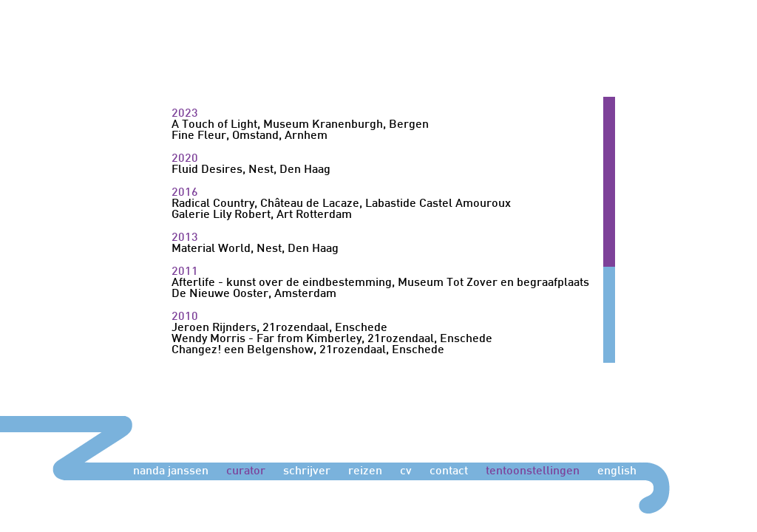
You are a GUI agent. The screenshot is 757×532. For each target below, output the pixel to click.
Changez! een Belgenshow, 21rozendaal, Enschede (308, 351)
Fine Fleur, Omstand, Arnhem (249, 136)
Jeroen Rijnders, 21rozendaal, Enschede (279, 328)
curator (246, 472)
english (617, 472)
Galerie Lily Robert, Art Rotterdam (262, 215)
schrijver (307, 472)
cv (406, 472)
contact (449, 472)
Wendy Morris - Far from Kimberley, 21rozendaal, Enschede (332, 340)
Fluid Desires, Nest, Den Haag (251, 170)
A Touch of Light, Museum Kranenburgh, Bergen (300, 125)
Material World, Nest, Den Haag (255, 249)
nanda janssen (171, 472)
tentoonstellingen (533, 472)
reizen (365, 472)
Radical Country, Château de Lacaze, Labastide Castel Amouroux (341, 204)
